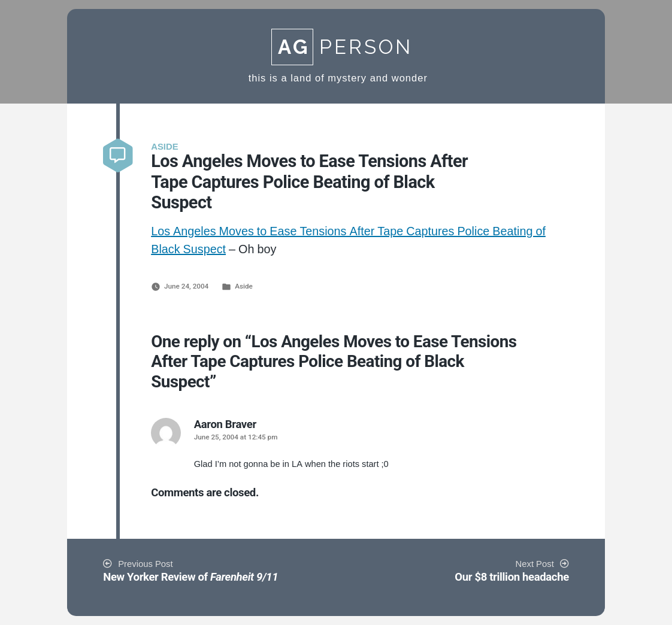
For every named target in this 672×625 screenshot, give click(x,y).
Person (342, 47)
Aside (244, 286)
